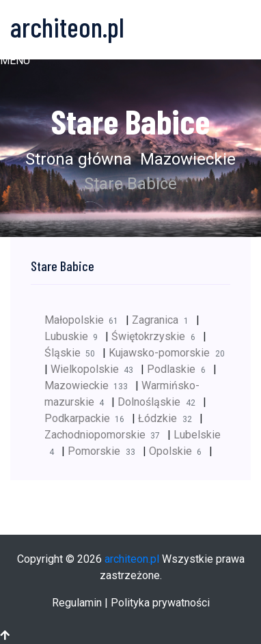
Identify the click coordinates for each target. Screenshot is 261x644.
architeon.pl (132, 559)
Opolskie (179, 451)
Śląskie (73, 353)
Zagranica (164, 320)
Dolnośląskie (160, 402)
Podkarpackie (88, 418)
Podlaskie (180, 369)
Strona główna (79, 159)
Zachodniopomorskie (106, 435)
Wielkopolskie (96, 369)
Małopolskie (85, 320)
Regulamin (77, 603)
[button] (15, 60)
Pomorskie (105, 451)
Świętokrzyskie (157, 336)
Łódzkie (168, 418)
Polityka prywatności (160, 603)
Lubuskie (75, 336)
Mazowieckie (186, 159)
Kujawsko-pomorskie (169, 353)
